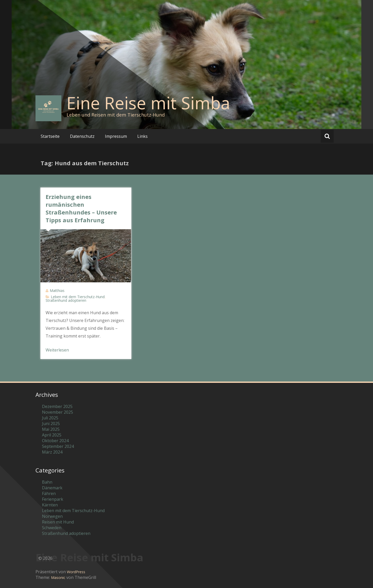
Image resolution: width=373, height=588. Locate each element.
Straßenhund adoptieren (66, 300)
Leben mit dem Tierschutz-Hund (78, 297)
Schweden (52, 528)
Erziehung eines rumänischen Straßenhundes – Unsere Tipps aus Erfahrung (81, 208)
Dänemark (52, 488)
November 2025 (58, 412)
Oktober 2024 (55, 441)
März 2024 (52, 452)
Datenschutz (82, 136)
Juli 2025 (50, 418)
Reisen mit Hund (58, 522)
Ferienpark (53, 499)
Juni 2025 (51, 424)
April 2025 (52, 435)
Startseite (50, 136)
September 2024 (58, 446)
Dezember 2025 (57, 406)
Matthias (57, 291)
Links (142, 136)
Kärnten (50, 505)
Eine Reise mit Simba (148, 103)
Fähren (49, 493)
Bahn (47, 482)
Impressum (116, 136)
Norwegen (52, 516)
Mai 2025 (51, 429)
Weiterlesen (57, 350)
